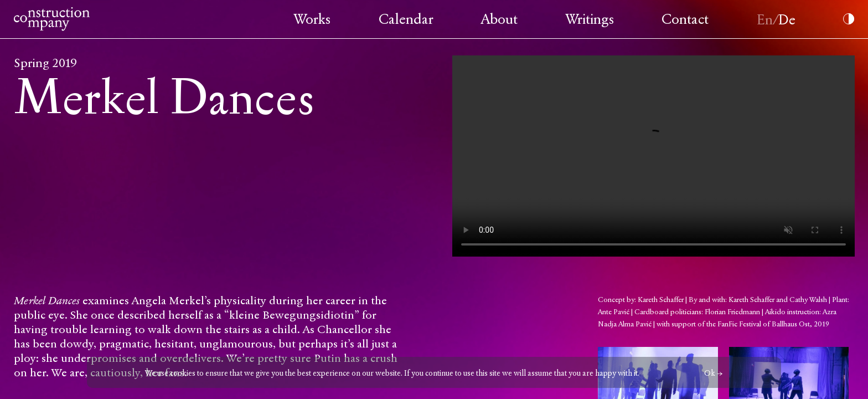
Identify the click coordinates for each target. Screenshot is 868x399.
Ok (710, 373)
